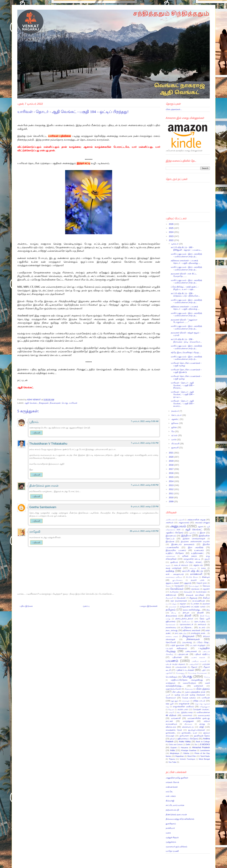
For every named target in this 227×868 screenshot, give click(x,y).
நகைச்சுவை (171, 627)
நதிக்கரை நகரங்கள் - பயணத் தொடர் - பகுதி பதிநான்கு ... (185, 308)
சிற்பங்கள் (181, 598)
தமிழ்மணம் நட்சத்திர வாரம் (193, 607)
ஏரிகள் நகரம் (189, 556)
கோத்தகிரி (179, 586)
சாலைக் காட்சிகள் (195, 595)
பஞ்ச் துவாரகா (177, 645)
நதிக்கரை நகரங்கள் (192, 630)
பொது (65, 403)
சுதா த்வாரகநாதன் (179, 601)
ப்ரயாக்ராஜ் (187, 642)
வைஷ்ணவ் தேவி (174, 730)
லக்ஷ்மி (171, 712)
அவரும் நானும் (202, 522)
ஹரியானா (184, 736)
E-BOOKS (205, 744)
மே (173, 431)
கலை (203, 568)
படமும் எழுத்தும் (198, 645)
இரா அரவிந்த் (196, 547)
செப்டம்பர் (177, 415)
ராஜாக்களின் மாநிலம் (183, 707)
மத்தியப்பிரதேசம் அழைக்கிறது (187, 680)
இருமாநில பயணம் (176, 550)
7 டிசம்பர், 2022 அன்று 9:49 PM (145, 485)
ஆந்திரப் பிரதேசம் (175, 533)
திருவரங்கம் (171, 616)
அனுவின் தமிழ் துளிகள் (177, 778)
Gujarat (173, 747)
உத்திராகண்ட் (198, 553)
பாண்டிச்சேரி (194, 664)
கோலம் (206, 586)
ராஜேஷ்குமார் (205, 707)
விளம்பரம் (171, 727)
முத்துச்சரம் (171, 842)
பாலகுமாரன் (181, 667)
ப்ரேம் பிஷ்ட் (203, 642)
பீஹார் (194, 667)
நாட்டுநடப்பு (181, 633)
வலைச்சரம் (187, 715)
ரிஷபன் (171, 710)
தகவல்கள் (173, 607)
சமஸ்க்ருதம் (201, 592)
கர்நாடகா (193, 568)
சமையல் (171, 595)
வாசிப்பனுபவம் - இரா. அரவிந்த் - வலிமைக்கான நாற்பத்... (186, 255)
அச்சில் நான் (170, 520)
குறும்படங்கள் (172, 583)
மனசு (168, 833)
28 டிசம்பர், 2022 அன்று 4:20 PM (144, 531)
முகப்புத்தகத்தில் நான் (195, 692)
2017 (172, 469)
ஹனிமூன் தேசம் (202, 736)
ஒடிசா (207, 559)
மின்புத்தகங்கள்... (174, 109)
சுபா (167, 604)
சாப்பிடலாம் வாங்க (175, 805)
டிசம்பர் (175, 244)
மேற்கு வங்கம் (189, 698)
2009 (172, 501)
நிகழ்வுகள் (44, 403)
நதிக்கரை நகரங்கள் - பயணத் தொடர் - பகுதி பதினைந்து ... (186, 262)
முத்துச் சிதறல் (172, 837)
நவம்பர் (175, 411)
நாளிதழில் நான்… (199, 633)
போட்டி (207, 677)
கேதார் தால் (202, 583)
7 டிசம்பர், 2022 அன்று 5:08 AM (145, 421)
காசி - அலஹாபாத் (175, 574)
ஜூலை (175, 423)
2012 (172, 489)
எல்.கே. (169, 792)
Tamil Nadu (205, 756)
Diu (196, 745)
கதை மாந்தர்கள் (174, 568)
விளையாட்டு (188, 727)
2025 (172, 228)
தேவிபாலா (186, 622)
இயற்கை (170, 541)
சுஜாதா (183, 604)
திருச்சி (200, 613)
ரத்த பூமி (170, 704)
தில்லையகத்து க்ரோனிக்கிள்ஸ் (180, 819)
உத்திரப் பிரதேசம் (175, 553)
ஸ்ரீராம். (34, 422)
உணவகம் (199, 550)
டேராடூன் (195, 604)
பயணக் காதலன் (198, 657)
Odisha (186, 753)
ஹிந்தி (172, 739)
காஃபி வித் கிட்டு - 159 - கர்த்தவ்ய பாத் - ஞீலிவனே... (185, 295)
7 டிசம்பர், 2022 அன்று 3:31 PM (145, 443)
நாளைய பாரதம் (172, 636)
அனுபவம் (178, 526)
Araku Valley (185, 741)
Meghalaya (174, 753)
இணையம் (171, 536)
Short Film (192, 756)
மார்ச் (174, 440)
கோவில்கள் (177, 589)
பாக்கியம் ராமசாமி (199, 661)
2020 (172, 457)
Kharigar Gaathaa (189, 750)
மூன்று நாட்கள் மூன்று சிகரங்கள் (190, 695)
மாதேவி (35, 532)
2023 (172, 236)
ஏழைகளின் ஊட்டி (192, 559)
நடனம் (202, 627)
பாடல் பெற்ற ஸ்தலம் (175, 664)
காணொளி (196, 574)
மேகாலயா (171, 698)
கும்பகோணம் (178, 580)
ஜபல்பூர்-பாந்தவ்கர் (197, 730)
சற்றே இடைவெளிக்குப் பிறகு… (186, 352)
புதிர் (204, 670)
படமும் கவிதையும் (176, 648)
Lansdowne (205, 750)
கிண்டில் (206, 577)
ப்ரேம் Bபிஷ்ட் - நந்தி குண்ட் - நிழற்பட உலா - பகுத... (185, 288)
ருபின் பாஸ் (183, 709)
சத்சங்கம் (195, 589)
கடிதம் (168, 565)
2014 (172, 481)
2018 (172, 465)
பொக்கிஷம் (171, 677)
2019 (172, 461)
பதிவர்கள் (177, 657)
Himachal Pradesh (201, 747)
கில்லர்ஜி (170, 801)
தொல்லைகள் (171, 625)
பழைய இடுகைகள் (149, 606)
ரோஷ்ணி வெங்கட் (201, 709)
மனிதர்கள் (199, 686)
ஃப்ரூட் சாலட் (194, 562)
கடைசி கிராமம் (181, 565)
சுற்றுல (174, 604)
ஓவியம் (174, 562)
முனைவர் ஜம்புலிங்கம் (177, 847)
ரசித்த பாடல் (199, 701)
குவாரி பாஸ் (197, 580)
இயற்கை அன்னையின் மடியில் (195, 541)
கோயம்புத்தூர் (194, 586)
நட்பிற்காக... (187, 627)
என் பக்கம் (171, 796)
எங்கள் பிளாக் (172, 782)
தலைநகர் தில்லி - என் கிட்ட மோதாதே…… (184, 275)
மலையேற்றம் (189, 683)
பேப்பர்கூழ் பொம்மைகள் (197, 673)
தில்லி (188, 616)
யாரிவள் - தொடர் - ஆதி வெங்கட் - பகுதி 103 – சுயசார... (183, 403)
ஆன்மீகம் (193, 533)
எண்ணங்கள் (170, 556)
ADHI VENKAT (34, 400)
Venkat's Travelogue (188, 759)
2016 (172, 473)
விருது (202, 724)
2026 (172, 224)
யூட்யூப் (175, 701)
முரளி (168, 695)
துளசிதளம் (171, 824)
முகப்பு (86, 606)
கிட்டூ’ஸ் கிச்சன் (192, 577)
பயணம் (172, 661)
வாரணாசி (176, 718)
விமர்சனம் (188, 724)
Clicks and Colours (176, 745)
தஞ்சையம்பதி (172, 810)
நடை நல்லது (172, 630)
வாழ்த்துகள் (188, 721)
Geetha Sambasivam (43, 507)
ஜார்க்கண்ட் (171, 733)
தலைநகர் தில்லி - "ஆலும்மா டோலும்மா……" (184, 321)
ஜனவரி (175, 448)
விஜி (201, 727)
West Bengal (204, 759)
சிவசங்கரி (169, 598)
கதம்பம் (198, 565)
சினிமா (206, 598)
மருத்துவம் (171, 683)
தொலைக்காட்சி (186, 624)
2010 (172, 497)
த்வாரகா (206, 604)
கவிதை (170, 571)
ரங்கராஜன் (186, 701)
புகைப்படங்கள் (185, 670)
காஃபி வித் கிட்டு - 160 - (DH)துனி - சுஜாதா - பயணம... (186, 249)
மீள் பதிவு (177, 692)
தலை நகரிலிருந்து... (192, 610)
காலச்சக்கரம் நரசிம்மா (174, 577)
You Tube (172, 762)
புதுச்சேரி (169, 673)
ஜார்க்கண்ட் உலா (189, 733)
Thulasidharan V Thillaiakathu (48, 444)
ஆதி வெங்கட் (31, 403)
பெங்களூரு (180, 673)
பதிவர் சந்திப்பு (202, 654)
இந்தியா (186, 535)
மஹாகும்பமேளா (173, 689)
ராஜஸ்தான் (184, 704)
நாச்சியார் (170, 828)
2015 (172, 477)
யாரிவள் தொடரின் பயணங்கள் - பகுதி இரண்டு (186, 371)
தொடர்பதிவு (200, 621)
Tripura (172, 759)
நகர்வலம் (202, 624)
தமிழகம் (171, 610)
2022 (172, 240)
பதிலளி (36, 433)
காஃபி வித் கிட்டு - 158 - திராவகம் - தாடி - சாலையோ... (186, 341)
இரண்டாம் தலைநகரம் (183, 544)
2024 (172, 232)
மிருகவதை (189, 689)
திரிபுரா (186, 613)
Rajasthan (180, 756)
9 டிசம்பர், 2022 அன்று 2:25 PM (145, 507)
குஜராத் (188, 583)
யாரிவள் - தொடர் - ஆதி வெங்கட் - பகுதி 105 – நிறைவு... (183, 385)
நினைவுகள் (55, 403)
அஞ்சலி (181, 520)
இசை (202, 533)
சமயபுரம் (188, 592)
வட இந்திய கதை (185, 712)
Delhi (188, 744)
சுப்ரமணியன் (199, 601)
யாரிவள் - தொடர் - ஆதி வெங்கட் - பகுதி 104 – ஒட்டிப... (183, 394)
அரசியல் (170, 522)
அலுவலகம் (184, 522)
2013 (172, 485)
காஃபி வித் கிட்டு (193, 571)
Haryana (184, 747)
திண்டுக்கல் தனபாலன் (44, 486)
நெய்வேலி (171, 642)
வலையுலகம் (204, 715)
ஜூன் (174, 427)
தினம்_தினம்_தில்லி (184, 619)
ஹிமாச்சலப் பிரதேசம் (188, 739)
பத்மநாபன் (183, 654)
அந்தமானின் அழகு (196, 520)
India (172, 750)
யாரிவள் (73, 403)
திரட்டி (174, 613)
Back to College (203, 741)
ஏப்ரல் (175, 435)
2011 (172, 493)
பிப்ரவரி (176, 444)
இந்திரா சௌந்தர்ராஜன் (194, 539)
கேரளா (168, 586)
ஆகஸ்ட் (176, 419)
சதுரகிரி (206, 589)
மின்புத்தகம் (203, 689)
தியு (208, 610)
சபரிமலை (174, 592)
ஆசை (200, 526)
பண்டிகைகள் (191, 651)
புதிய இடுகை (26, 606)
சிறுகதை (193, 598)
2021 (172, 453)
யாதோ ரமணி (172, 851)
